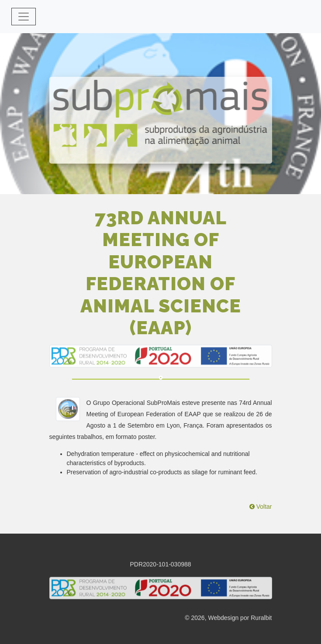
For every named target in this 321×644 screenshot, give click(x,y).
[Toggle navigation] (24, 17)
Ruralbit (261, 619)
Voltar (261, 507)
